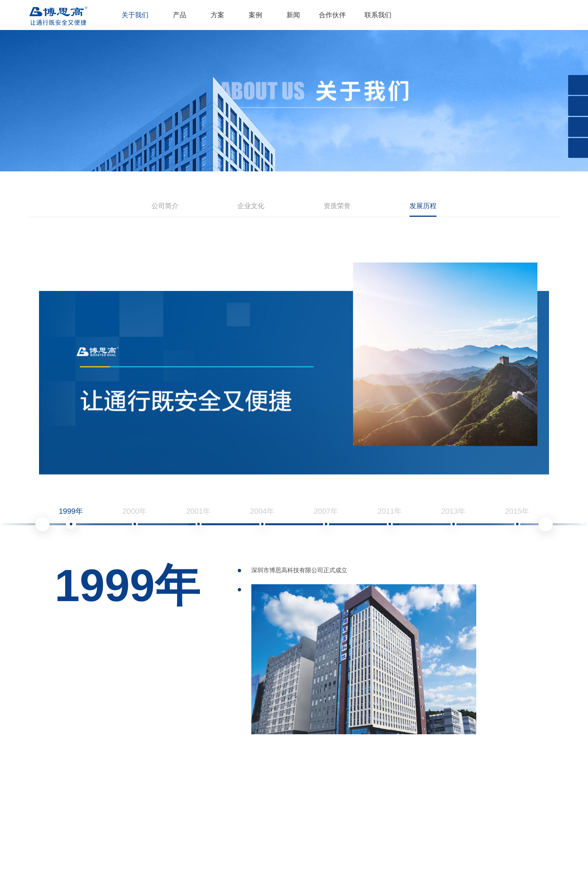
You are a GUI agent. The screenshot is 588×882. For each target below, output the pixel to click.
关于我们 (135, 15)
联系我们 (378, 15)
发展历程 (423, 206)
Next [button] (546, 524)
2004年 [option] (262, 518)
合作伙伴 (332, 15)
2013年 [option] (454, 518)
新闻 (293, 15)
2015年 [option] (517, 518)
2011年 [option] (390, 518)
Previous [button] (42, 524)
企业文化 (251, 206)
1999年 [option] (71, 518)
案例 (255, 15)
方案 (217, 15)
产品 (180, 15)
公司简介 (165, 206)
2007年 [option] (326, 518)
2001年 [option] (199, 518)
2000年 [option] (135, 518)
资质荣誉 (337, 206)
